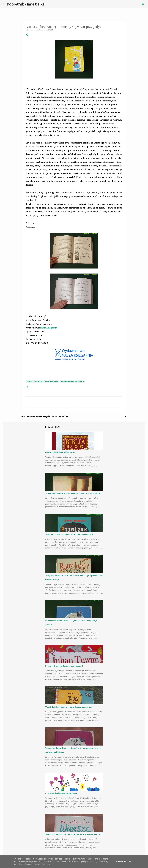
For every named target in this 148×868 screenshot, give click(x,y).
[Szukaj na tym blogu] (134, 4)
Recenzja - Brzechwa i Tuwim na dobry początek (64, 666)
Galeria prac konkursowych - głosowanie (61, 793)
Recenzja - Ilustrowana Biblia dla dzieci (61, 452)
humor (29, 381)
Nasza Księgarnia (49, 328)
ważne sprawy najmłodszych (72, 381)
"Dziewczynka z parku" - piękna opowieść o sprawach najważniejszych (73, 493)
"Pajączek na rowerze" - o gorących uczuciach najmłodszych (69, 534)
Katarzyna (38, 381)
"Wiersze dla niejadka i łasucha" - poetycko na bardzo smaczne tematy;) (74, 834)
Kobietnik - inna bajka (26, 4)
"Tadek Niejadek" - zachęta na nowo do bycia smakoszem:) (69, 707)
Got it (132, 861)
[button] (27, 35)
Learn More (121, 861)
